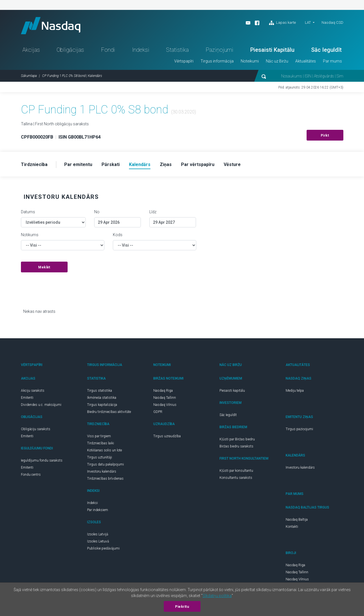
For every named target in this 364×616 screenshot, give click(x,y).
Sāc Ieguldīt (326, 50)
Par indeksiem (98, 510)
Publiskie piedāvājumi (103, 548)
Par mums (332, 61)
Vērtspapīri (184, 61)
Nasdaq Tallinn (165, 398)
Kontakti (292, 527)
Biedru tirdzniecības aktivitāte (109, 412)
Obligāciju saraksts (36, 429)
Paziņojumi (219, 50)
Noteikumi (250, 61)
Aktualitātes (306, 61)
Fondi (108, 50)
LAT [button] (308, 22)
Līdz (153, 212)
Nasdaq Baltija (297, 520)
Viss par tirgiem (99, 436)
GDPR (158, 412)
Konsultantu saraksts (236, 478)
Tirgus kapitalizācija (102, 405)
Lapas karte (282, 23)
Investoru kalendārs (102, 471)
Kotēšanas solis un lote (105, 450)
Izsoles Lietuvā (98, 541)
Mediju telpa (295, 391)
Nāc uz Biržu (277, 61)
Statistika (177, 50)
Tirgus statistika (100, 391)
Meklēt (44, 267)
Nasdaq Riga (163, 391)
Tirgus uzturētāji (100, 457)
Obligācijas (70, 50)
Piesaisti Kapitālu (272, 50)
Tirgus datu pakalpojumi (105, 464)
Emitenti (27, 398)
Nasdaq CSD (332, 22)
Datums (28, 212)
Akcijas (31, 50)
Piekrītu (182, 607)
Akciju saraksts (33, 391)
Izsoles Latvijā (98, 534)
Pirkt (325, 135)
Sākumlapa (29, 76)
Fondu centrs (31, 475)
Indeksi (141, 50)
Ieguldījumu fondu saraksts (42, 460)
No (97, 212)
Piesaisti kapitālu (232, 391)
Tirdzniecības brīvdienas (105, 479)
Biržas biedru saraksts (236, 446)
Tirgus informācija (217, 61)
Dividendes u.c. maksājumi (41, 405)
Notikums (30, 235)
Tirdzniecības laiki (101, 443)
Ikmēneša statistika (102, 398)
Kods (118, 235)
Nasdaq (51, 26)
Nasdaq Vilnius (165, 405)
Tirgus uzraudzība (167, 436)
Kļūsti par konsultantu (236, 471)
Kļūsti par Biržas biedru (237, 439)
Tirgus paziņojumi (299, 429)
